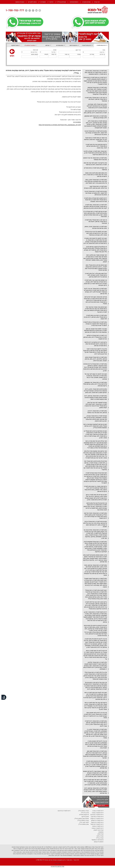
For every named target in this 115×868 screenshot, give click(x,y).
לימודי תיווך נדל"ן (84, 822)
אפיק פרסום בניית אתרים (58, 866)
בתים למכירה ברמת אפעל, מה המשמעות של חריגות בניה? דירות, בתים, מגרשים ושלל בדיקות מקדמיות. (95, 384)
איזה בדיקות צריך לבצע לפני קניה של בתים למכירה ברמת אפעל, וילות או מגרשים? (95, 164)
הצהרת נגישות (20, 2)
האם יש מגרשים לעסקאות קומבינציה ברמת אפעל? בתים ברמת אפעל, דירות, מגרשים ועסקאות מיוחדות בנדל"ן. (95, 426)
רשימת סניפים (74, 2)
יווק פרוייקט (85, 817)
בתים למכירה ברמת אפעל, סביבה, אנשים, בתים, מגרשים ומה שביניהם (96, 227)
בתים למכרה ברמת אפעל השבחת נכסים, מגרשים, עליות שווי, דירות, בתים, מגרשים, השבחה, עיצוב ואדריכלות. (96, 359)
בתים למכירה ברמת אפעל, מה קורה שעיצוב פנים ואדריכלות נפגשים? (95, 159)
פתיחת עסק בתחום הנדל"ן (82, 819)
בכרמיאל (93, 822)
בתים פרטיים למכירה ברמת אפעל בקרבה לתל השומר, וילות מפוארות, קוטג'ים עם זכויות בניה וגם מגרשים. (96, 133)
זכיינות (51, 2)
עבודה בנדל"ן (100, 838)
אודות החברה (86, 2)
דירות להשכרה (99, 824)
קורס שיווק (101, 834)
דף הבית (97, 2)
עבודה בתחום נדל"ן (84, 811)
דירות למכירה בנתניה (98, 826)
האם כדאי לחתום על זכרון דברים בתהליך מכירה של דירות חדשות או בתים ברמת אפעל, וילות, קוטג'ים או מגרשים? (96, 233)
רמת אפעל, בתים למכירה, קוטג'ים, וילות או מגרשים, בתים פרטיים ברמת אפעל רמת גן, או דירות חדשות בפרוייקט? (95, 153)
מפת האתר (58, 863)
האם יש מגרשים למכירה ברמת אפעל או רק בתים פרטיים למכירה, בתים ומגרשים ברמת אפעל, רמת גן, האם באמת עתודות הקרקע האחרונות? (95, 214)
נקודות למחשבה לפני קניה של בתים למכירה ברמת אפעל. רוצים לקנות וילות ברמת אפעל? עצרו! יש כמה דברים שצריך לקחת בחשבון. (96, 405)
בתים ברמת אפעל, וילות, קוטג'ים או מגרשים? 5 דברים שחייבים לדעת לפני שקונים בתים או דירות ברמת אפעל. (97, 106)
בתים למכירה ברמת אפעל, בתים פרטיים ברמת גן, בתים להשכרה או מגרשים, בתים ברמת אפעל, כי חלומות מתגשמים (96, 72)
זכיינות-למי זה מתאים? (98, 840)
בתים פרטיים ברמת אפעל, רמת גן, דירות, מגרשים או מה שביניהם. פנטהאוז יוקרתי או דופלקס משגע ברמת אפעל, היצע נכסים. (95, 391)
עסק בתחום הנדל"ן (84, 824)
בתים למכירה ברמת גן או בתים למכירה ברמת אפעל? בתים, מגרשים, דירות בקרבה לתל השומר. (95, 317)
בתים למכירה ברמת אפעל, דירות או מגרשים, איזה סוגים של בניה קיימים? (97, 412)
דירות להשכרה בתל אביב (97, 815)
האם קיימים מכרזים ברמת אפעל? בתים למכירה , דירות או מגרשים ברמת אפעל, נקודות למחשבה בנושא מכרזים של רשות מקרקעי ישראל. (96, 268)
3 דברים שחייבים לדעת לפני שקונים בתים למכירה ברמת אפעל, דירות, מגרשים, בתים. (95, 112)
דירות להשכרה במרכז (98, 813)
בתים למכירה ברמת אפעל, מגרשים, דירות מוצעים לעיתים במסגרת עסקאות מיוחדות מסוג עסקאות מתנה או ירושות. (96, 397)
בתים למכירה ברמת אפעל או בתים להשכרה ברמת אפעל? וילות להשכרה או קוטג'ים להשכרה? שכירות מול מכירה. (95, 324)
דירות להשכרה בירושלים (97, 819)
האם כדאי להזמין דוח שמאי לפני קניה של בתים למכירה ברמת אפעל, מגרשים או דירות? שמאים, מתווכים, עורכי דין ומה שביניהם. (96, 377)
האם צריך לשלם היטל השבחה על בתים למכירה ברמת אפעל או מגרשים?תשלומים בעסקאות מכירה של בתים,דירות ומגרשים (96, 330)
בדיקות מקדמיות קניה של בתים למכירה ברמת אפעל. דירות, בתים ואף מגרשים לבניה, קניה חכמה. (96, 146)
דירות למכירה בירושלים (97, 820)
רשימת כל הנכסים (99, 842)
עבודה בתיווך (100, 836)
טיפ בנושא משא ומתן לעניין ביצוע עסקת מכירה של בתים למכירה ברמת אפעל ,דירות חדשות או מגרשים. (95, 175)
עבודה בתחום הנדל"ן (83, 820)
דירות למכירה (100, 822)
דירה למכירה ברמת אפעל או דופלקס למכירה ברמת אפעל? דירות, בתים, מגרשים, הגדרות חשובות (95, 337)
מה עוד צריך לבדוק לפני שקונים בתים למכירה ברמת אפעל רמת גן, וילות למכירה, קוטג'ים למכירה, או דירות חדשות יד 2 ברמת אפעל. (95, 715)
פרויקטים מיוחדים (84, 815)
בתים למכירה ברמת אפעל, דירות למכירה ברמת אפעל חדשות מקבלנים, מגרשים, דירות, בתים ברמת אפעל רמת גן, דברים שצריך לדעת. (96, 724)
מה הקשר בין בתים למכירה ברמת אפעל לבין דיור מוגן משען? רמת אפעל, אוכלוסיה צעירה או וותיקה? (95, 139)
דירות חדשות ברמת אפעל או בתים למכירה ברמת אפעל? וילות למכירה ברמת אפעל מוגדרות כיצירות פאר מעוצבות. (95, 200)
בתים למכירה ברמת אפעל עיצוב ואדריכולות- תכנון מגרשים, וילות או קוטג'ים (95, 187)
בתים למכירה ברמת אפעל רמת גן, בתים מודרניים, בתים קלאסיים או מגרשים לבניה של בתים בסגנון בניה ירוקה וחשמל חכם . (96, 181)
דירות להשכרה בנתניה (98, 828)
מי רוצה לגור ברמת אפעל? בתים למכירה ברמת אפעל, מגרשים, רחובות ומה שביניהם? (96, 99)
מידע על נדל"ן (85, 813)
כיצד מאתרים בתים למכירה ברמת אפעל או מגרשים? (95, 169)
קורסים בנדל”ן (62, 2)
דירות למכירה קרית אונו (64, 811)
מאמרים (43, 2)
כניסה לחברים (32, 2)
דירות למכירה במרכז (98, 811)
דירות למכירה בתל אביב (97, 817)
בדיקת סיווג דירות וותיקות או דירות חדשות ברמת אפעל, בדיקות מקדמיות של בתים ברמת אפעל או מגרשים (96, 344)
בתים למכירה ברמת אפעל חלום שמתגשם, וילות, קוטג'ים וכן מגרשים (96, 117)
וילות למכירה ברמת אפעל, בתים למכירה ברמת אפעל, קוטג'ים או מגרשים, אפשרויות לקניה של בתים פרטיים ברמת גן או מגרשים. (95, 206)
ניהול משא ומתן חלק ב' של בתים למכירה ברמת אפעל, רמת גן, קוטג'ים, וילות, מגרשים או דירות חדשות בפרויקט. (96, 275)
